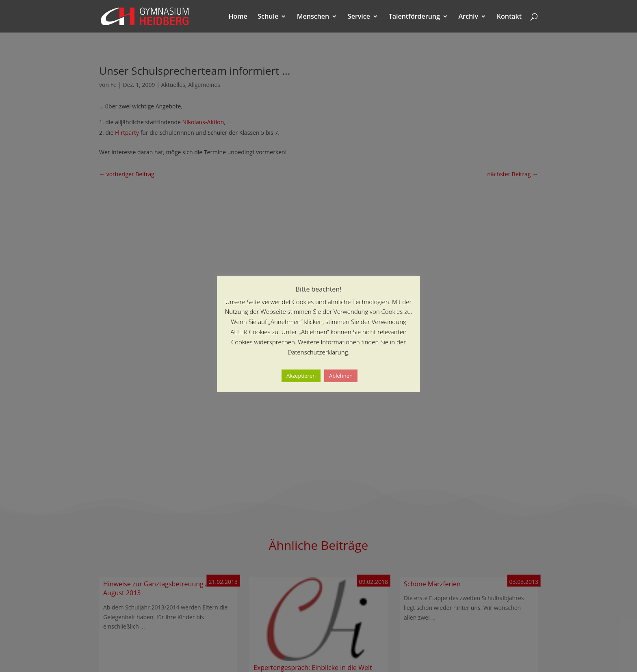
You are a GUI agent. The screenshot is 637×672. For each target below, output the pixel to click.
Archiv (469, 17)
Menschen (313, 17)
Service (359, 17)
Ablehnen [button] (341, 376)
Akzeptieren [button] (301, 376)
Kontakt (509, 17)
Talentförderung (414, 17)
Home (238, 17)
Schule (268, 17)
